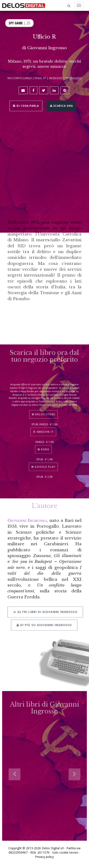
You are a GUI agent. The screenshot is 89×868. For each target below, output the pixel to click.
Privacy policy (44, 857)
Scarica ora (61, 105)
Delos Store (43, 413)
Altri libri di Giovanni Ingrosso (45, 609)
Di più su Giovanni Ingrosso (44, 623)
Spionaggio (73, 78)
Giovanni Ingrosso (47, 48)
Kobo (43, 448)
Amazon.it (43, 430)
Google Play (43, 465)
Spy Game (16, 23)
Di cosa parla (26, 105)
